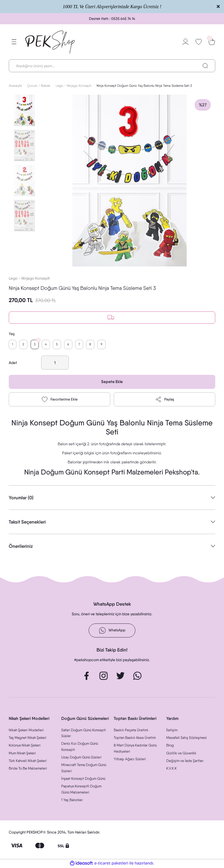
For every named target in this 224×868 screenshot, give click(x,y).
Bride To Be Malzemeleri (28, 769)
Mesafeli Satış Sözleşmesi (187, 738)
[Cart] (212, 42)
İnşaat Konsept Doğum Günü (83, 779)
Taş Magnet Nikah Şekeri (28, 738)
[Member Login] (185, 42)
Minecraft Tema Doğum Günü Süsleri (84, 769)
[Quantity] (55, 363)
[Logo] (50, 42)
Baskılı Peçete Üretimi (131, 731)
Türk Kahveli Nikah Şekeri (28, 761)
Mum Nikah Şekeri (22, 754)
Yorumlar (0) (21, 498)
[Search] (112, 66)
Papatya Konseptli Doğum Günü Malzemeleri (81, 790)
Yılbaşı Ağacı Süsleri (130, 759)
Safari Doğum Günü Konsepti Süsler (84, 733)
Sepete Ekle (112, 382)
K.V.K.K (171, 769)
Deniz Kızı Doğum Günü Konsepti (80, 747)
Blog (170, 746)
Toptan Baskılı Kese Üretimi (135, 738)
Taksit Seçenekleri (27, 523)
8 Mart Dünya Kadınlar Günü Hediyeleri (135, 749)
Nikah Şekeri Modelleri (26, 731)
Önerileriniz (21, 547)
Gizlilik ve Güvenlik (181, 754)
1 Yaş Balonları (72, 800)
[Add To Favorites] (60, 400)
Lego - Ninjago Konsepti (29, 278)
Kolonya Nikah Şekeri (25, 746)
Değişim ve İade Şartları (185, 761)
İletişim (172, 731)
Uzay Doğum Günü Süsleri (81, 758)
